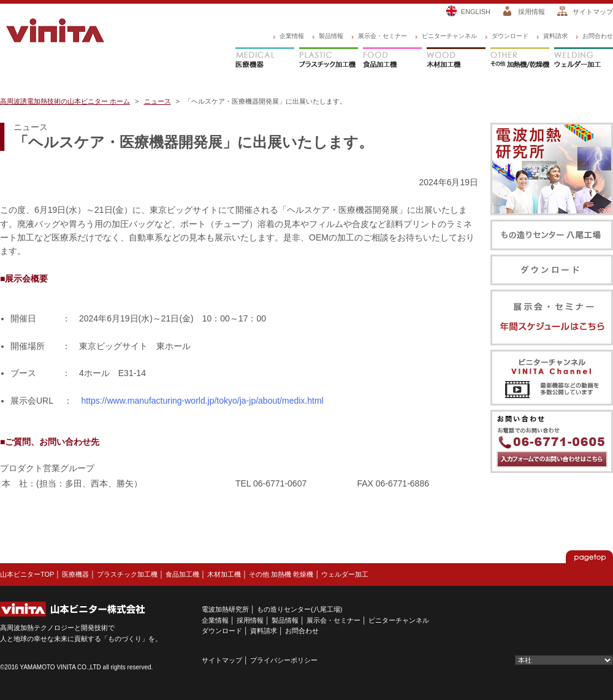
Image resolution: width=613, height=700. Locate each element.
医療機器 (265, 59)
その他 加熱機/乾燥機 (520, 59)
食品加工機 (392, 59)
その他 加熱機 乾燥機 (281, 574)
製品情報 (331, 36)
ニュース (158, 101)
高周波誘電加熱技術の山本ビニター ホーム (65, 101)
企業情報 (292, 36)
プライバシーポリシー (284, 660)
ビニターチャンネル (449, 36)
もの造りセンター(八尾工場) (299, 609)
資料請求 (555, 36)
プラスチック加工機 (329, 59)
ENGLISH (476, 12)
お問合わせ (598, 36)
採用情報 (531, 12)
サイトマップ (593, 12)
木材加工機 (456, 59)
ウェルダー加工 (584, 59)
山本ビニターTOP (27, 574)
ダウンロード (510, 36)
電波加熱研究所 (225, 609)
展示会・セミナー (383, 36)
